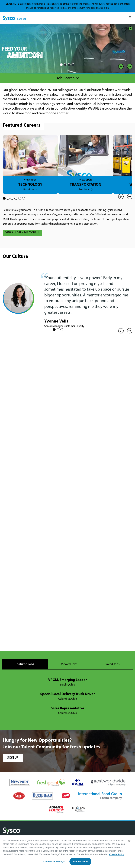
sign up (13, 758)
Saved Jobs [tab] (112, 664)
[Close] (129, 841)
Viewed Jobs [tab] (69, 664)
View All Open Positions (21, 233)
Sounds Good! (80, 861)
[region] (67, 852)
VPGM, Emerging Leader (67, 680)
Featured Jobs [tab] (25, 664)
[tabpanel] (67, 697)
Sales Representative (67, 708)
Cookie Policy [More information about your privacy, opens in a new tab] (117, 854)
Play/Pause (130, 28)
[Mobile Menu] (130, 18)
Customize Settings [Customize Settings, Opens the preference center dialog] (54, 861)
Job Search (66, 78)
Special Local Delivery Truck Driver (68, 694)
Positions (29, 190)
